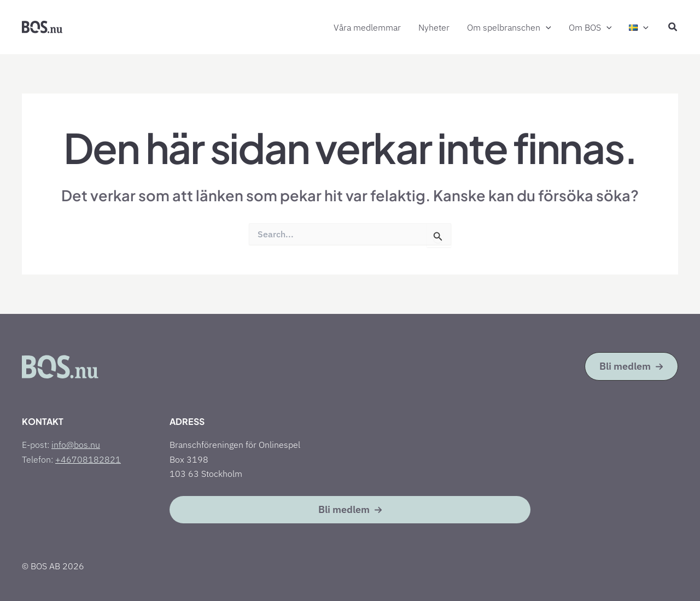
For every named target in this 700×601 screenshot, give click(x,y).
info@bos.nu (76, 445)
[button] (546, 28)
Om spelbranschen (509, 28)
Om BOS (590, 28)
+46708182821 (88, 459)
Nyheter (434, 27)
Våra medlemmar (367, 27)
